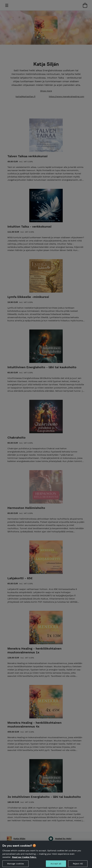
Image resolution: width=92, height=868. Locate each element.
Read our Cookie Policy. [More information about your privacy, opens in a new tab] (24, 860)
